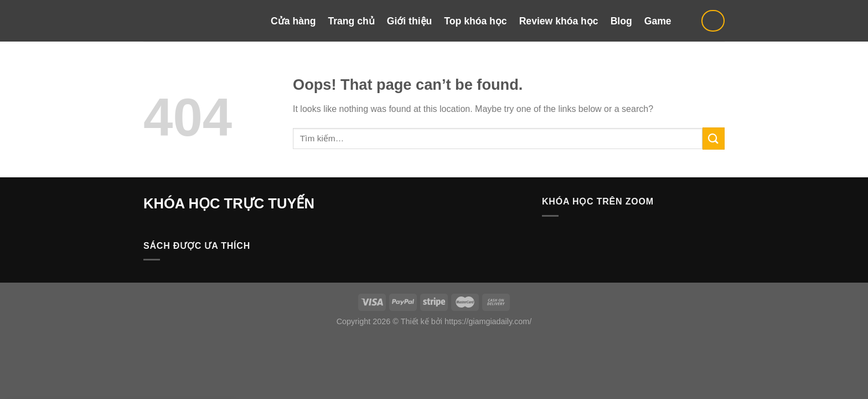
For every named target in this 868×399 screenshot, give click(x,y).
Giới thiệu (410, 21)
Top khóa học (475, 21)
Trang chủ (351, 21)
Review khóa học (559, 21)
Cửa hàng (293, 21)
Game (658, 21)
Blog (621, 21)
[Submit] (714, 138)
